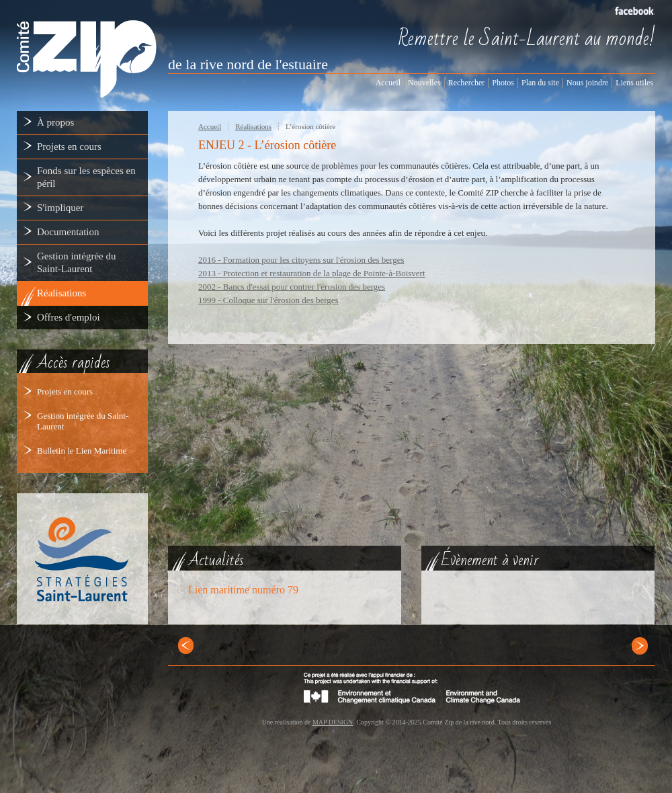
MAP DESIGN (333, 722)
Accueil (210, 126)
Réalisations (253, 126)
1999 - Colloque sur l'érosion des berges (268, 300)
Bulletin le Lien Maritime (82, 451)
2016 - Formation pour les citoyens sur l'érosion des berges (301, 260)
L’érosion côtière (310, 126)
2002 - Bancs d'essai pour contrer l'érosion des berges (292, 287)
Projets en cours (65, 391)
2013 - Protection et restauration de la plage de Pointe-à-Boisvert (312, 273)
